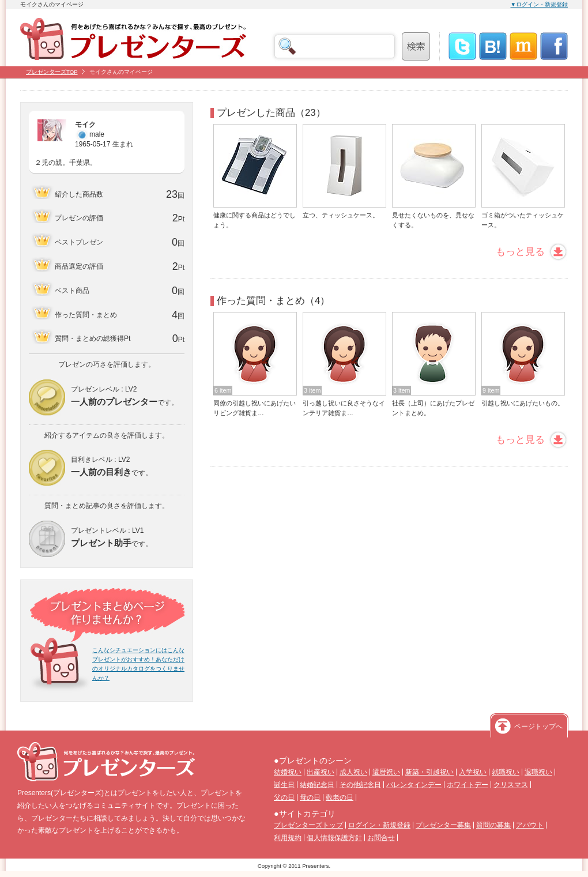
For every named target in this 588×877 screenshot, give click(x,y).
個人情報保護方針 (334, 838)
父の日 (284, 797)
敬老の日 (340, 797)
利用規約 (288, 838)
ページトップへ (538, 727)
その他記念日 (360, 785)
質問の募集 (493, 825)
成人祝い (353, 772)
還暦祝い (386, 772)
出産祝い (321, 772)
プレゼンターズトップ (308, 825)
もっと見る (520, 252)
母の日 (310, 797)
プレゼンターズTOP (52, 72)
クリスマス (511, 785)
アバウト (530, 825)
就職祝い (506, 772)
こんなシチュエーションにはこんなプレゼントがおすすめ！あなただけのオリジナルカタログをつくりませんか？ (138, 664)
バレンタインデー (414, 785)
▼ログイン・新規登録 (540, 4)
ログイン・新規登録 (379, 825)
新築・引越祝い (429, 772)
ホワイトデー (468, 785)
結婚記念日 (317, 785)
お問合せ (381, 838)
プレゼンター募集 (443, 825)
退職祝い (538, 772)
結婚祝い (288, 772)
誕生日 (284, 785)
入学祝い (473, 772)
